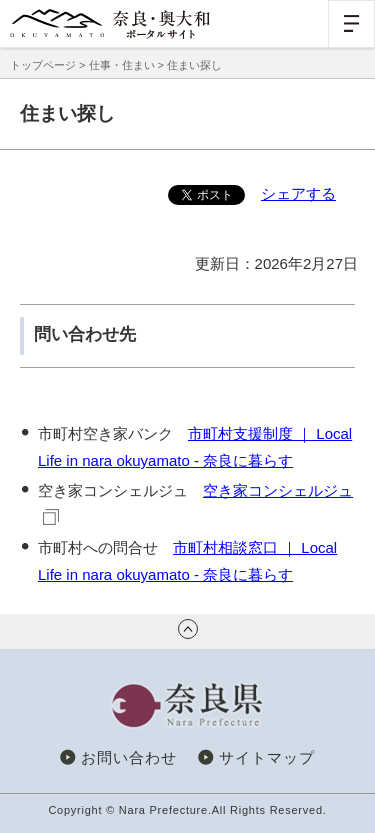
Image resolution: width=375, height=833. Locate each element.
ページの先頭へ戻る (188, 629)
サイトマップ (267, 757)
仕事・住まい (122, 65)
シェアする (298, 193)
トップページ (43, 65)
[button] (351, 23)
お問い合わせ (129, 757)
